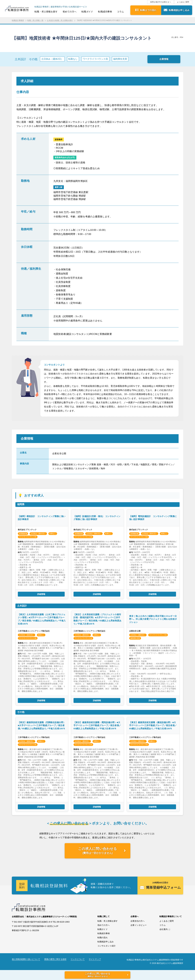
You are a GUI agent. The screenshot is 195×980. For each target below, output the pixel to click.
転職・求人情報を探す (46, 12)
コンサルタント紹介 (107, 946)
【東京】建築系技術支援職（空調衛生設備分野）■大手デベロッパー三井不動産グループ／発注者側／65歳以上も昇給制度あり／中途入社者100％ (42, 725)
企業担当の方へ (138, 921)
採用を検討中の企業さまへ (161, 2)
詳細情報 (41, 594)
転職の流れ (103, 938)
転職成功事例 (105, 12)
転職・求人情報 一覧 (35, 20)
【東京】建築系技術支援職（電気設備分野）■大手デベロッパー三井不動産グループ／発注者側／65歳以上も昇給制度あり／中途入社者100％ (97, 725)
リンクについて (78, 959)
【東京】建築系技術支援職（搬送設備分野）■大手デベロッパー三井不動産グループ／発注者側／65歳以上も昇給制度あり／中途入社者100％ (153, 725)
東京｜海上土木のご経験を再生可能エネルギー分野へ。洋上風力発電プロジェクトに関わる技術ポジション (153, 619)
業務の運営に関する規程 (55, 959)
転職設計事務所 (18, 20)
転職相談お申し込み (179, 10)
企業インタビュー (139, 925)
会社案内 (164, 929)
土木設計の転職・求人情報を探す (60, 20)
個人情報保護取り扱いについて (26, 959)
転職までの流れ (148, 10)
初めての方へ (70, 12)
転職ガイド (87, 12)
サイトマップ (95, 959)
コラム (120, 12)
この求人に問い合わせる (97, 851)
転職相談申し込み (106, 942)
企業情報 (164, 59)
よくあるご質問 (183, 2)
